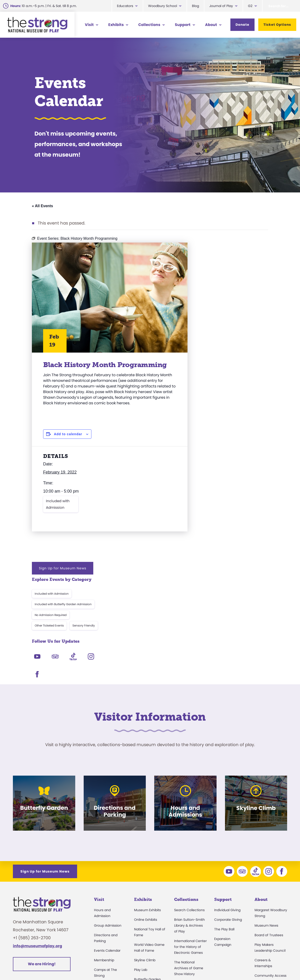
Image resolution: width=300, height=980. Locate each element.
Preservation (184, 916)
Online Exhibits (146, 817)
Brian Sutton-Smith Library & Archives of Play (189, 823)
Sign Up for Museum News (227, 250)
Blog (195, 6)
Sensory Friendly (248, 308)
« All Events (42, 206)
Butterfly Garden (147, 877)
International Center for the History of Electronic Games (190, 844)
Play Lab (141, 867)
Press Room (264, 883)
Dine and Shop (106, 912)
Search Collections (189, 808)
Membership (104, 858)
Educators (125, 6)
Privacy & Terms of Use (196, 965)
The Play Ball (224, 827)
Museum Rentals (107, 902)
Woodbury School (163, 6)
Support (183, 25)
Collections (149, 25)
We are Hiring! (42, 862)
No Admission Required (215, 297)
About (211, 25)
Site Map (279, 965)
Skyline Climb (145, 858)
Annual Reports (267, 892)
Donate (242, 25)
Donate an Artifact (189, 906)
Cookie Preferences (244, 965)
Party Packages (106, 892)
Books (259, 902)
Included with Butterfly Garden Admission (227, 286)
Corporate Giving (228, 817)
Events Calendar (107, 848)
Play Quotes (264, 912)
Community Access (270, 873)
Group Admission (108, 823)
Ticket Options (277, 25)
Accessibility (104, 883)
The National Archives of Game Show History (189, 866)
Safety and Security (110, 921)
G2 (250, 6)
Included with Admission (58, 519)
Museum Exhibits (147, 808)
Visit (89, 25)
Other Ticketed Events (214, 308)
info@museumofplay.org (37, 844)
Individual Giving (227, 808)
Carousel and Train (149, 887)
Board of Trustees (269, 833)
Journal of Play (221, 6)
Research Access (188, 881)
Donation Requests (109, 931)
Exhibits (116, 25)
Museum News (266, 823)
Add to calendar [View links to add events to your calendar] (68, 449)
